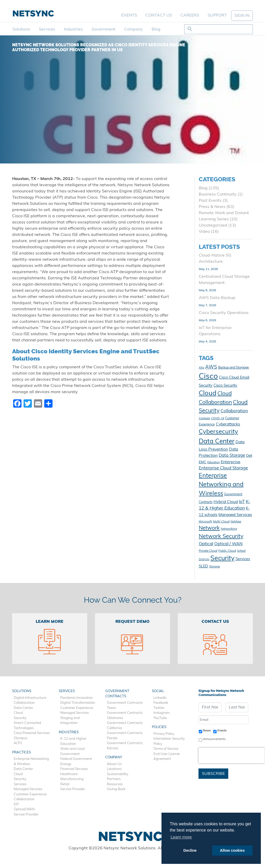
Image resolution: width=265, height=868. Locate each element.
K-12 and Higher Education (73, 741)
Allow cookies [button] (232, 850)
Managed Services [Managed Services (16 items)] (235, 515)
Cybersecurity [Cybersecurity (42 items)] (218, 432)
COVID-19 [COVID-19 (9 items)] (218, 419)
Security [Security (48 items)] (222, 559)
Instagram (161, 713)
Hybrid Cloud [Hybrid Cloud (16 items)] (226, 502)
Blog (156, 29)
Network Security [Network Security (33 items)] (221, 537)
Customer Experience (30, 794)
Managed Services (28, 789)
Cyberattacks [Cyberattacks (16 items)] (228, 424)
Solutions (21, 29)
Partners (114, 779)
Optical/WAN (24, 809)
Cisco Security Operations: (224, 313)
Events (129, 16)
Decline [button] (190, 850)
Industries (73, 29)
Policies (159, 727)
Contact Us (159, 16)
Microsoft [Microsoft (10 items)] (205, 522)
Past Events (210, 201)
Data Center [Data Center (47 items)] (217, 442)
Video (204, 232)
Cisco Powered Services (32, 733)
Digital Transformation (78, 703)
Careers (190, 16)
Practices (21, 753)
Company (134, 29)
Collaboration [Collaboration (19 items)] (234, 411)
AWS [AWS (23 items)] (211, 367)
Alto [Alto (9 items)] (201, 368)
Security (20, 718)
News (207, 731)
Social (158, 691)
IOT (16, 805)
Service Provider (26, 815)
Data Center (23, 708)
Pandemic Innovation (77, 698)
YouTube (160, 718)
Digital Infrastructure (30, 698)
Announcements (214, 739)
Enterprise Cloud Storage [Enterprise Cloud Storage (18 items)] (223, 468)
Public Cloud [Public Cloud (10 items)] (227, 551)
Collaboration (24, 703)
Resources (115, 784)
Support (217, 16)
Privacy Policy (164, 734)
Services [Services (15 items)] (243, 559)
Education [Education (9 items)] (214, 463)
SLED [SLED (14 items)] (203, 567)
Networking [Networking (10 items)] (229, 529)
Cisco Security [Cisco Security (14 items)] (225, 386)
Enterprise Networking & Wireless (31, 762)
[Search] (224, 29)
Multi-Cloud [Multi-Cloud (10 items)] (221, 522)
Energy (66, 764)
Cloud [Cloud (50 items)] (208, 394)
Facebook (161, 703)
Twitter (159, 708)
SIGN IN (242, 16)
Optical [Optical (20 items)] (206, 544)
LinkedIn (160, 698)
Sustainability (118, 774)
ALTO (18, 743)
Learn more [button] (181, 837)
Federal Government (76, 759)
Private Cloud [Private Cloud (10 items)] (208, 551)
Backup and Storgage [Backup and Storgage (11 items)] (234, 368)
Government (104, 29)
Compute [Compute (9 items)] (204, 419)
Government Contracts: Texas (125, 705)
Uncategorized (213, 226)
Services (47, 29)
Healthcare (69, 774)
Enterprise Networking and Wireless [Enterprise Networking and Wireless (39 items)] (221, 485)
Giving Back (116, 789)
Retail (65, 784)
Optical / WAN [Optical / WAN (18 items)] (228, 544)
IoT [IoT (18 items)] (242, 502)
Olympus (21, 738)
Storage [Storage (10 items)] (215, 567)
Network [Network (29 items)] (209, 528)
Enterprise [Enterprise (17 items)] (231, 462)
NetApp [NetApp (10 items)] (236, 522)
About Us (114, 764)
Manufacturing (72, 779)
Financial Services (74, 769)
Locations (114, 769)
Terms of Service (166, 749)
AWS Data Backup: (218, 298)
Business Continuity (218, 194)
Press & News (212, 207)
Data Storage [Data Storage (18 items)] (232, 456)
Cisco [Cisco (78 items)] (208, 377)
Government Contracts (117, 694)
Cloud (18, 713)
